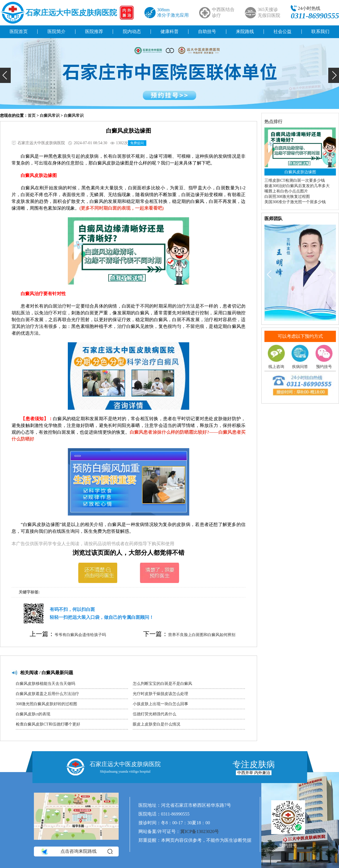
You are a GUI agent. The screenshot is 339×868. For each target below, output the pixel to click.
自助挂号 (207, 31)
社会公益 (282, 31)
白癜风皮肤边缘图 (300, 172)
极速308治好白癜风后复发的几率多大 (297, 186)
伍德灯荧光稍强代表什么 (155, 714)
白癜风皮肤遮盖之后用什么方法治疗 (47, 694)
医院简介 (56, 31)
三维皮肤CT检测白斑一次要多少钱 (295, 180)
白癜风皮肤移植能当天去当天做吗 (45, 684)
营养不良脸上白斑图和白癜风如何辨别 (202, 635)
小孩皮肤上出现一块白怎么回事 (160, 704)
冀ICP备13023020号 (200, 831)
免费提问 (137, 143)
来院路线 (245, 31)
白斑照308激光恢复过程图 (287, 197)
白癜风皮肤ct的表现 (33, 714)
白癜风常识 (50, 116)
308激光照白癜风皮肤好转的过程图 (46, 704)
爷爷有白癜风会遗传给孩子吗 (80, 635)
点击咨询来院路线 (76, 852)
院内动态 (132, 31)
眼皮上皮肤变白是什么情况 (157, 724)
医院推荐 (94, 31)
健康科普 (169, 31)
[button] (5, 75)
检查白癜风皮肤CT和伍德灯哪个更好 (48, 724)
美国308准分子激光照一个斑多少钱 (295, 202)
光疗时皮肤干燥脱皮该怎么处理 (160, 694)
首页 (32, 116)
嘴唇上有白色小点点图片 (286, 191)
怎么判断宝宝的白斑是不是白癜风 (162, 684)
